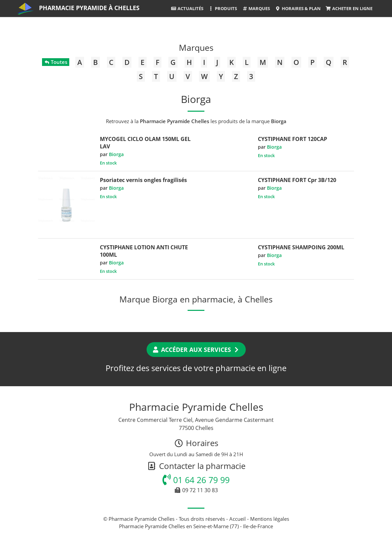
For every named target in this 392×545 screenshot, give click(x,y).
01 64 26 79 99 (196, 480)
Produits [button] (223, 8)
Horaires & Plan (298, 8)
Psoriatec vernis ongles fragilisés (143, 180)
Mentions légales (270, 519)
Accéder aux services (196, 350)
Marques (256, 8)
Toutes (56, 62)
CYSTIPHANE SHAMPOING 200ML (301, 247)
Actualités (187, 8)
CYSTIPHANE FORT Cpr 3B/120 (297, 180)
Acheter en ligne (349, 8)
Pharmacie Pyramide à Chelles (89, 8)
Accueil (238, 519)
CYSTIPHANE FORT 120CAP (292, 139)
